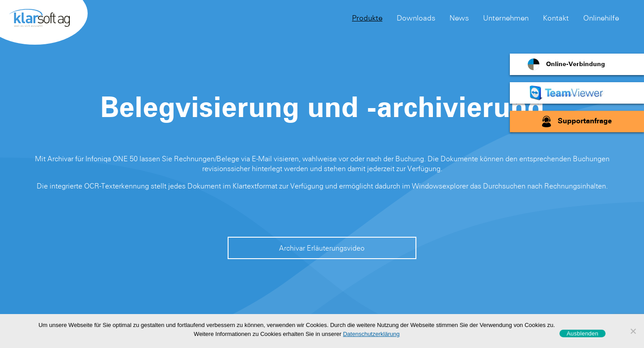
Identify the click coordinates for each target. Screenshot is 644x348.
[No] (633, 331)
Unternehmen (506, 18)
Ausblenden (583, 333)
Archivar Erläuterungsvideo (322, 248)
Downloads (416, 18)
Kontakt (556, 18)
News (459, 18)
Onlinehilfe (601, 18)
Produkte (367, 18)
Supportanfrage (585, 121)
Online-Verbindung (576, 64)
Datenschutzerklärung (371, 334)
